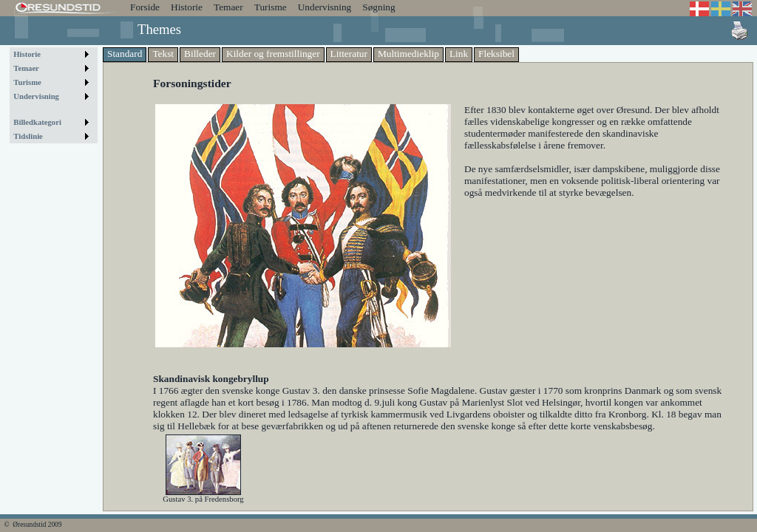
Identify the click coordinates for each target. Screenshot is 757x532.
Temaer (228, 7)
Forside (145, 7)
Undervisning (325, 7)
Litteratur (349, 54)
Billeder (200, 54)
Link (459, 54)
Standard (125, 54)
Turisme (271, 7)
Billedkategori (37, 122)
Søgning (378, 7)
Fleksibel (496, 54)
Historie (187, 7)
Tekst (163, 54)
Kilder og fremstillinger (273, 54)
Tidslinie (28, 136)
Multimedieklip (408, 54)
